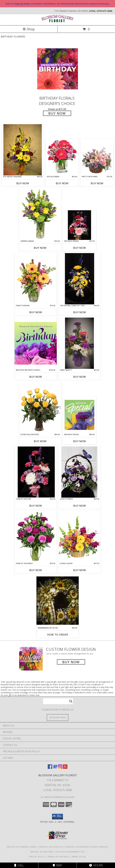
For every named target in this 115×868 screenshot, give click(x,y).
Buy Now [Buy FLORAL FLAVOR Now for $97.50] (80, 570)
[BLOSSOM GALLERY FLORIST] (58, 22)
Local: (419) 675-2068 (58, 790)
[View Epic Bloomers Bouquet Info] (62, 157)
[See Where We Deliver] (58, 717)
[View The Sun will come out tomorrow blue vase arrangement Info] (80, 279)
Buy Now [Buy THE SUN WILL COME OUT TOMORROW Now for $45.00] (80, 312)
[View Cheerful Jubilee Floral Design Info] (40, 214)
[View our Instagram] (60, 768)
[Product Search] (58, 701)
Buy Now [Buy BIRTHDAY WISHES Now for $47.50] (80, 248)
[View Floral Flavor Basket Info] (80, 536)
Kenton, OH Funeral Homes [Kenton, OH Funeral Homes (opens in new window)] (22, 847)
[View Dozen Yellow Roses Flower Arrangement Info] (40, 408)
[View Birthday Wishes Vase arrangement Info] (79, 225)
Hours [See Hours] (96, 865)
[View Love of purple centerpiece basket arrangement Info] (80, 472)
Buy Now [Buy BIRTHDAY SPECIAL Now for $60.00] (80, 441)
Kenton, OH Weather (42, 852)
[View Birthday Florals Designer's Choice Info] (58, 69)
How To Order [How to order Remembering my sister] (58, 635)
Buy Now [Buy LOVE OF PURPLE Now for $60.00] (80, 506)
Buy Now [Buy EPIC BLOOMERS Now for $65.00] (62, 183)
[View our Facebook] (50, 768)
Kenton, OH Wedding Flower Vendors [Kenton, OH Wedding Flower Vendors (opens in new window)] (87, 847)
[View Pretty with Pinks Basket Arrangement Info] (97, 157)
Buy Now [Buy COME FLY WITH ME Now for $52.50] (36, 506)
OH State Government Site (70, 852)
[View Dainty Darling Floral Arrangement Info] (36, 279)
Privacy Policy (37, 857)
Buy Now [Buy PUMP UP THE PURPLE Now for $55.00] (36, 570)
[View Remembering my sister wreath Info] (58, 601)
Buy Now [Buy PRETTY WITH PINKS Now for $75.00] (97, 183)
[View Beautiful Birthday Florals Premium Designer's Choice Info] (36, 343)
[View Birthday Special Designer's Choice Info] (79, 415)
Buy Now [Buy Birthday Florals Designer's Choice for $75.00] (57, 113)
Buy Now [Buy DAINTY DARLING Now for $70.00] (36, 312)
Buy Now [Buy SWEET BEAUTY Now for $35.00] (80, 377)
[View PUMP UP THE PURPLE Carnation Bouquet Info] (36, 537)
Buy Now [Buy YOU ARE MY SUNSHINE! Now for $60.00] (23, 183)
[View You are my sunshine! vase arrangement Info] (23, 150)
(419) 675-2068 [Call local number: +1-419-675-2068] (104, 11)
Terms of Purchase (58, 857)
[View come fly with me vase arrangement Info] (36, 472)
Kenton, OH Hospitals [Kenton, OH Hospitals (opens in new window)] (52, 847)
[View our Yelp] (65, 768)
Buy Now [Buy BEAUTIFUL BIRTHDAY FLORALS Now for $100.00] (36, 377)
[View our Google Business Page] (55, 768)
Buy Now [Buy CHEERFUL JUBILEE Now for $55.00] (40, 248)
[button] (57, 817)
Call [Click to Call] (19, 865)
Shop (29, 29)
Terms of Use (79, 857)
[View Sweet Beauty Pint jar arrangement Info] (80, 343)
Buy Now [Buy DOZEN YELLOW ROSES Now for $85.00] (40, 441)
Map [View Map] (57, 865)
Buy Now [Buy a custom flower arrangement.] (71, 662)
